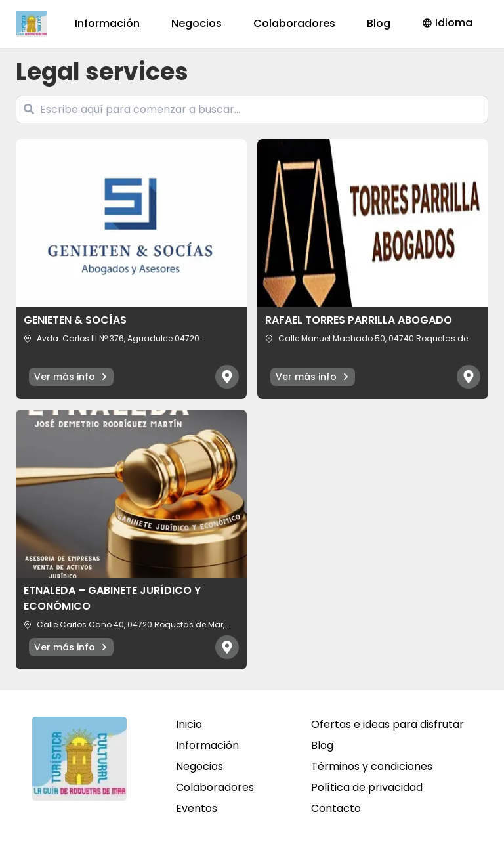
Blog (379, 23)
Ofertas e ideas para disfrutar (388, 724)
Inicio (189, 724)
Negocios (197, 23)
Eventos (197, 808)
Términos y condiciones (372, 766)
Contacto (336, 808)
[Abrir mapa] (227, 377)
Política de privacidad (367, 787)
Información (107, 23)
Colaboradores (294, 23)
